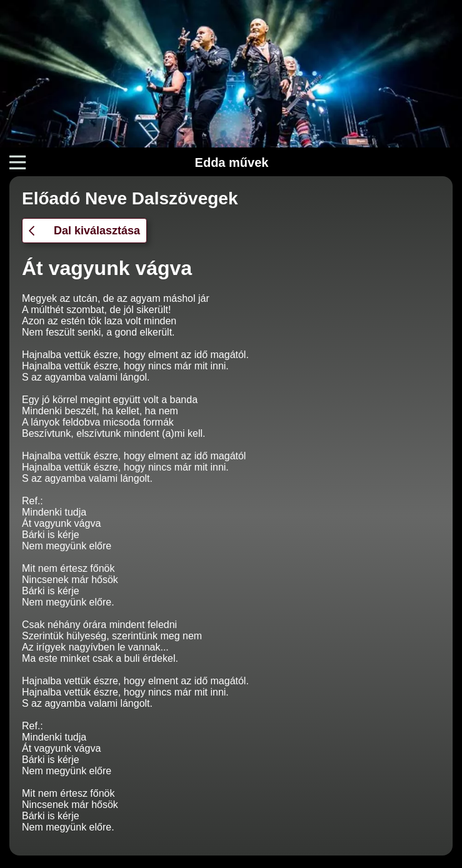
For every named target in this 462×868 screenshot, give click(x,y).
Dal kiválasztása (84, 231)
